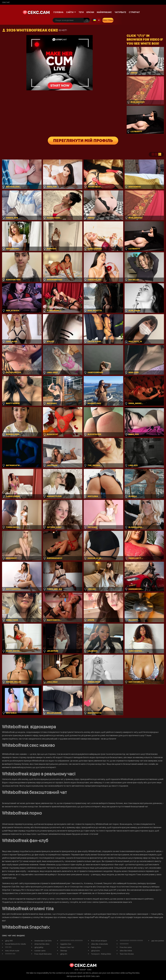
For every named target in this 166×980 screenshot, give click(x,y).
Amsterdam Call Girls (43, 941)
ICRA (89, 970)
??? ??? (8, 947)
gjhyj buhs (95, 951)
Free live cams (126, 947)
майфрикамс (104, 12)
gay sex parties (158, 941)
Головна (58, 12)
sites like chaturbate (100, 944)
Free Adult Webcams (43, 954)
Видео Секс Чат (67, 947)
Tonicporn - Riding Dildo (101, 954)
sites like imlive (126, 951)
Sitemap (64, 951)
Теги (81, 12)
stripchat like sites (42, 944)
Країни (90, 12)
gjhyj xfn (64, 954)
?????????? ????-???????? (71, 941)
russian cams (40, 951)
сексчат (6, 2)
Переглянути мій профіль (83, 141)
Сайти (70, 12)
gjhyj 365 (9, 941)
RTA (77, 970)
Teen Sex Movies (127, 954)
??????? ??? (10, 954)
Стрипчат (134, 12)
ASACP (83, 970)
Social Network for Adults (15, 944)
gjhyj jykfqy (39, 947)
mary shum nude (12, 951)
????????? (124, 944)
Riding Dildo (96, 947)
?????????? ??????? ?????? (131, 941)
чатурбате (120, 12)
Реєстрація (108, 20)
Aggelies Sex (66, 944)
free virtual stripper (99, 941)
